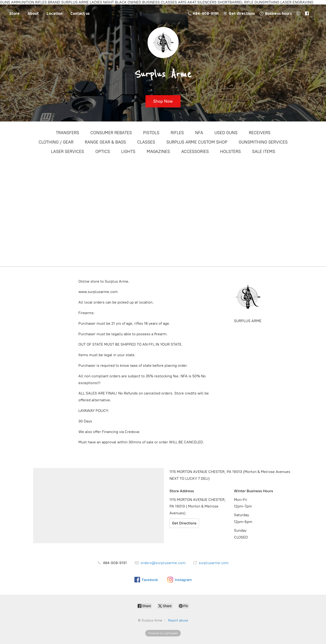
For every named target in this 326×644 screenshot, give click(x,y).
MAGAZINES (158, 152)
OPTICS (103, 152)
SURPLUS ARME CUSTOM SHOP (197, 142)
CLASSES (146, 142)
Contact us (80, 13)
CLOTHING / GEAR (56, 142)
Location (54, 13)
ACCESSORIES (195, 152)
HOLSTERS (230, 152)
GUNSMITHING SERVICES (263, 142)
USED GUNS (226, 133)
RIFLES (177, 133)
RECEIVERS (260, 133)
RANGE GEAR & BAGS (105, 142)
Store (14, 13)
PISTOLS (151, 133)
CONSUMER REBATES (111, 133)
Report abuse (178, 620)
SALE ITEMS (264, 152)
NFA (199, 133)
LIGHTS (128, 152)
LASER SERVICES (68, 152)
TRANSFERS (67, 133)
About (33, 13)
